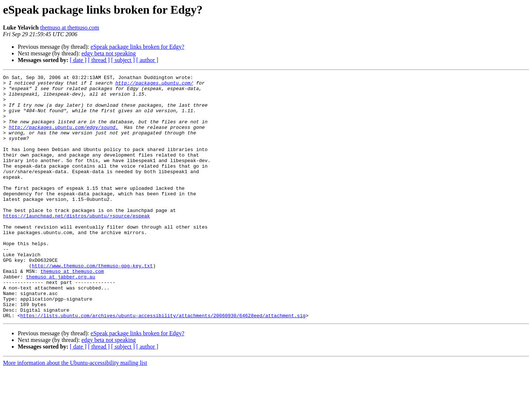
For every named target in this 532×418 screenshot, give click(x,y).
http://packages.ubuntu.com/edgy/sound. (64, 138)
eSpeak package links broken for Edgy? (137, 47)
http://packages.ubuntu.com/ (154, 85)
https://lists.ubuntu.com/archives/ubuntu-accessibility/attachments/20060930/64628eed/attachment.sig (163, 364)
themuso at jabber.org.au (60, 318)
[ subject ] (123, 60)
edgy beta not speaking (108, 53)
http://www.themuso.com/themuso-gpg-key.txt (92, 304)
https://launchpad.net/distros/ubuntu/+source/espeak (76, 244)
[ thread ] (99, 60)
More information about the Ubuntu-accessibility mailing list (75, 412)
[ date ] (78, 60)
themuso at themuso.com (70, 28)
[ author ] (147, 60)
